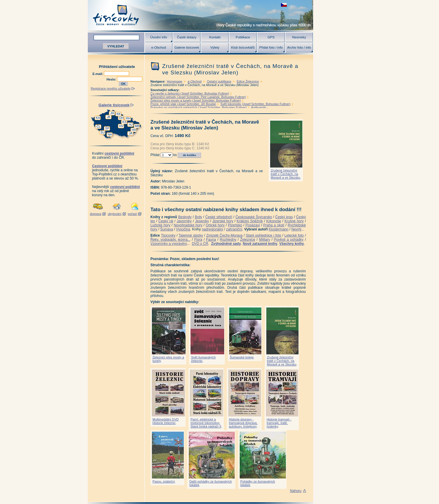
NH (110, 134)
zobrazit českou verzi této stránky (284, 5)
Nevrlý (296, 229)
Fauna (211, 240)
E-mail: (98, 74)
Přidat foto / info (271, 47)
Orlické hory (215, 225)
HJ (131, 124)
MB (137, 126)
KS (124, 122)
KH (98, 118)
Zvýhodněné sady (226, 244)
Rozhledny (228, 240)
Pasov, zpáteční (164, 481)
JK (109, 117)
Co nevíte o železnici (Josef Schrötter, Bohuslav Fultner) (190, 93)
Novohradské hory (188, 225)
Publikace (243, 37)
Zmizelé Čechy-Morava (224, 235)
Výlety (215, 47)
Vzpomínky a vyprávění (169, 244)
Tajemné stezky (191, 235)
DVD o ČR (200, 244)
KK (119, 114)
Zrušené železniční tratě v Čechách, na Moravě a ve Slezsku (285, 174)
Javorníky (184, 221)
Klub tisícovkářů (243, 47)
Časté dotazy (187, 37)
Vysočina (183, 229)
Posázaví (253, 225)
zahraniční (234, 229)
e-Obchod (159, 47)
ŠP (107, 128)
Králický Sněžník (250, 221)
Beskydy (185, 217)
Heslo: (112, 79)
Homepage (175, 81)
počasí (133, 214)
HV (121, 126)
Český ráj (166, 221)
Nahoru (296, 491)
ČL (99, 127)
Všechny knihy (291, 244)
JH (112, 113)
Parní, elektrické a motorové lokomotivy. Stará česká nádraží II (206, 423)
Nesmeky (299, 37)
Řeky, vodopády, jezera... (170, 240)
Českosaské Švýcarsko (254, 217)
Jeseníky (202, 221)
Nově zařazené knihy (260, 244)
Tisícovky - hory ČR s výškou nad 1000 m (200, 15)
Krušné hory (294, 221)
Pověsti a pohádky (289, 240)
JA (131, 133)
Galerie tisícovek (187, 47)
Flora (198, 240)
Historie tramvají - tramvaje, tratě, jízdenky (279, 423)
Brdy (199, 217)
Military (265, 240)
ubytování (115, 214)
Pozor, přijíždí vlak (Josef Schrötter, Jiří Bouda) (183, 104)
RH (128, 118)
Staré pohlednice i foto (264, 235)
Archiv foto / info (299, 47)
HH (134, 130)
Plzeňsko (235, 225)
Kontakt (215, 37)
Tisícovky (168, 235)
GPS (271, 37)
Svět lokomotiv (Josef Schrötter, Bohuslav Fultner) (255, 104)
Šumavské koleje (242, 357)
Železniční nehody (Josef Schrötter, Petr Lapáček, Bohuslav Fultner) (198, 97)
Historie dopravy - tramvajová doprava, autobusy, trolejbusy (243, 423)
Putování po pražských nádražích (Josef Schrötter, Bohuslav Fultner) (199, 107)
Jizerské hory (223, 221)
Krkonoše (274, 221)
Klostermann (278, 229)
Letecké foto (294, 235)
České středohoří (219, 217)
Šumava (167, 229)
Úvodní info (159, 37)
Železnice (248, 240)
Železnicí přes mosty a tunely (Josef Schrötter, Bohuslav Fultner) (196, 100)
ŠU (103, 132)
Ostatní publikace (219, 81)
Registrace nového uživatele (111, 88)
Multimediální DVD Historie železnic (166, 421)
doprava (96, 214)
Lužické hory (160, 225)
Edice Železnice (248, 81)
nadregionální (213, 229)
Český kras (284, 217)
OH (121, 118)
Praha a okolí (274, 225)
